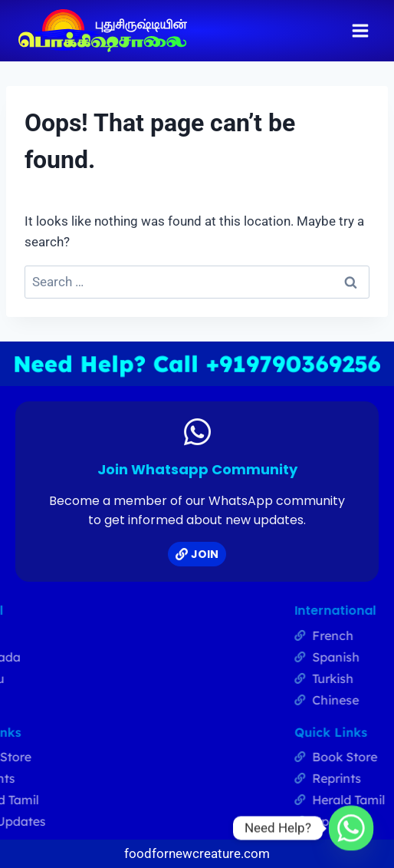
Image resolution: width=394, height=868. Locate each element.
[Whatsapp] (351, 828)
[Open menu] (360, 30)
